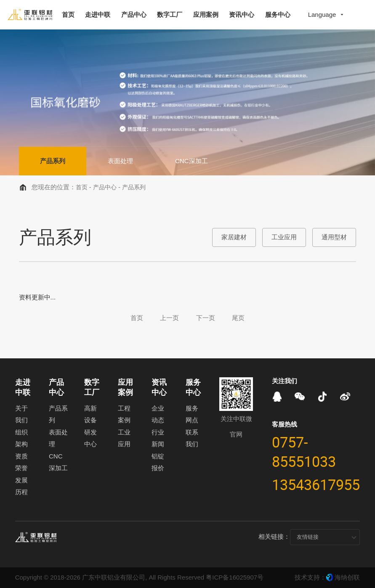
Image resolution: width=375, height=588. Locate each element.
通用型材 (334, 237)
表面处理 (121, 161)
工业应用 (284, 237)
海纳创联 (347, 577)
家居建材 (234, 237)
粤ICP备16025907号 (235, 577)
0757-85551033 (304, 452)
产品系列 (53, 161)
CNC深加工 (193, 161)
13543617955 (316, 485)
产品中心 (105, 187)
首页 (82, 187)
